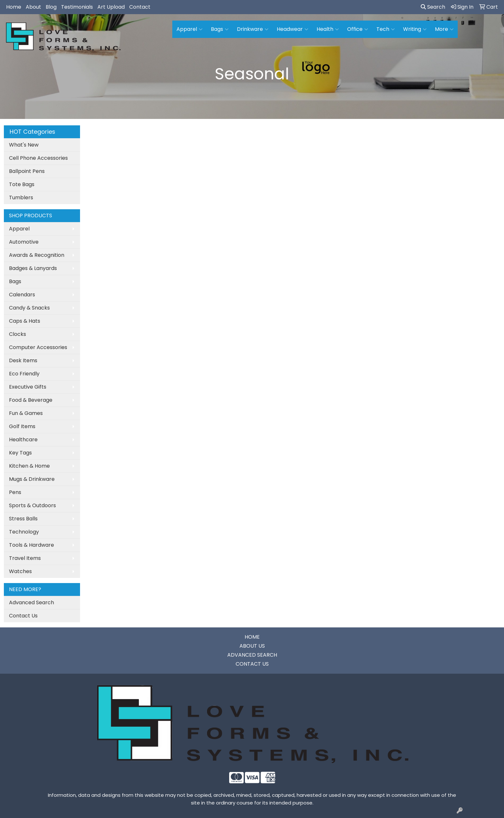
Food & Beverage (31, 400)
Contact (140, 7)
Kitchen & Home (29, 466)
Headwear (292, 29)
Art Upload (111, 7)
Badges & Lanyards (33, 268)
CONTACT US (252, 664)
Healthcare (23, 440)
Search (433, 7)
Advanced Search (32, 602)
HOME (252, 637)
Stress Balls (23, 519)
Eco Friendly (24, 374)
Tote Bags (22, 184)
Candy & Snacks (29, 308)
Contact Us (23, 616)
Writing (415, 29)
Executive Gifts (28, 387)
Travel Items (25, 558)
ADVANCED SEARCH (252, 655)
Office (358, 29)
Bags (220, 29)
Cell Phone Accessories (38, 158)
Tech (386, 29)
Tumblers (21, 198)
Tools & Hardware (32, 545)
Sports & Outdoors (32, 505)
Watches (20, 571)
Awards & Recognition (37, 255)
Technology (24, 532)
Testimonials (77, 7)
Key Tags (20, 453)
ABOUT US (252, 646)
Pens (15, 492)
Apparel (189, 29)
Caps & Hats (25, 321)
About (33, 7)
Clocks (18, 334)
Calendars (22, 295)
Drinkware (253, 29)
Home (14, 7)
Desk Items (23, 360)
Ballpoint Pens (27, 171)
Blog (51, 7)
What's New (24, 145)
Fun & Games (26, 413)
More (444, 29)
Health (328, 29)
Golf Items (22, 426)
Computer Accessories (38, 347)
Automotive (24, 242)
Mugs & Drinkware (32, 479)
